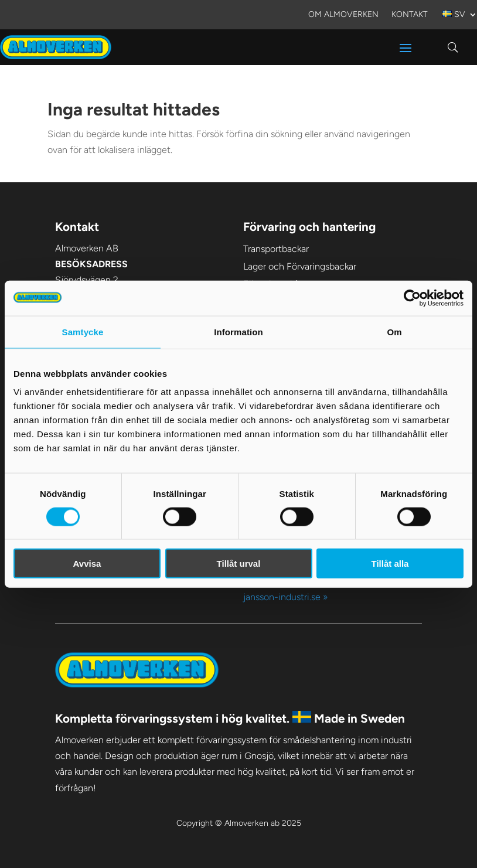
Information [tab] (238, 331)
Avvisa (87, 564)
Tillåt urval (239, 564)
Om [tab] (394, 331)
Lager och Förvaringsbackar (300, 266)
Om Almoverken (343, 15)
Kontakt (410, 15)
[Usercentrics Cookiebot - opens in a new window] (412, 298)
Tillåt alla (390, 564)
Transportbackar (276, 249)
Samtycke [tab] (83, 331)
